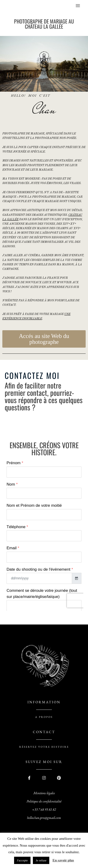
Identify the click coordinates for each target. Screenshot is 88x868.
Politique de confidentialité (44, 801)
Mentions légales (44, 793)
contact (44, 732)
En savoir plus (63, 860)
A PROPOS (44, 717)
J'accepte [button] (22, 860)
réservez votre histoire (44, 747)
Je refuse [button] (41, 860)
